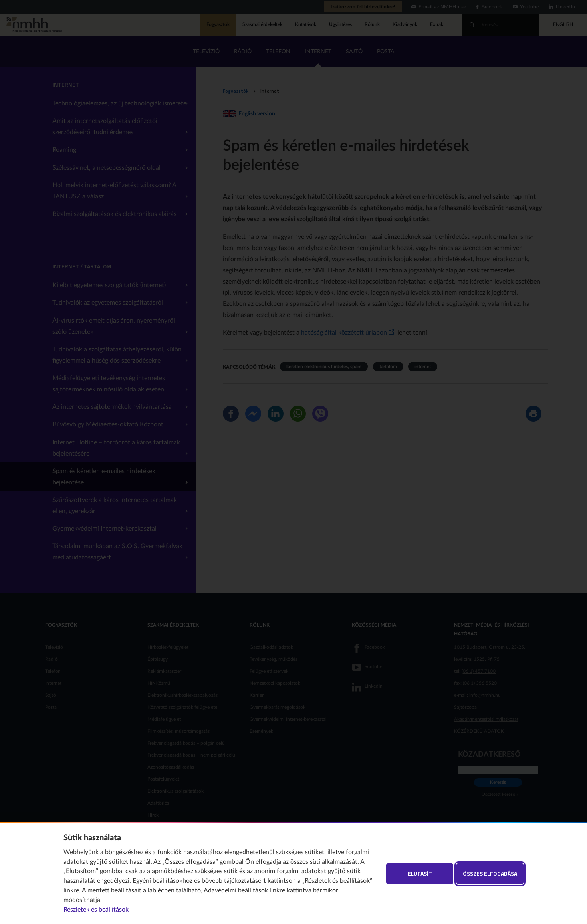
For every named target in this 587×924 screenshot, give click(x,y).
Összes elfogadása (490, 873)
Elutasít (420, 873)
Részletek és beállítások (96, 910)
